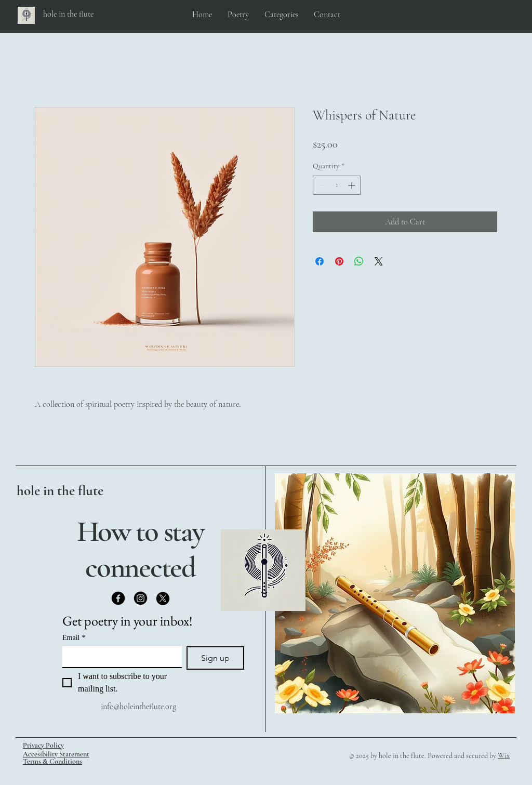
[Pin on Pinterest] (339, 261)
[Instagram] (141, 598)
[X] (163, 598)
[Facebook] (118, 598)
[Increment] (353, 185)
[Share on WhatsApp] (359, 261)
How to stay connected (141, 549)
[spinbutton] (337, 185)
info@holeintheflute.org (138, 707)
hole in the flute (60, 491)
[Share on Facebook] (320, 261)
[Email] (119, 657)
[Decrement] (321, 185)
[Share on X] (379, 261)
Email (74, 638)
